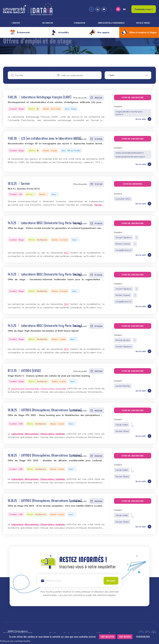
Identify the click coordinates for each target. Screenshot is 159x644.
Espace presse (143, 23)
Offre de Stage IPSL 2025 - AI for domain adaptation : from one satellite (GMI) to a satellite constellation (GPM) (56, 506)
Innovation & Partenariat (111, 23)
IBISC (67, 253)
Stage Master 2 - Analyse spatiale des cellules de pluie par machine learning (49, 376)
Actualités (64, 32)
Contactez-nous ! (144, 9)
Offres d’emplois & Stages (143, 32)
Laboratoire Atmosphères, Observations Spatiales (39, 388)
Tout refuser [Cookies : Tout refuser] (125, 637)
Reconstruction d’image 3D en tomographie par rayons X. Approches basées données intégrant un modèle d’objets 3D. (56, 144)
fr (118, 9)
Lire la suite (141, 119)
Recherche (48, 23)
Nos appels (103, 32)
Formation (79, 23)
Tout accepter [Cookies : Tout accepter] (107, 637)
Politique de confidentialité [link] (15, 641)
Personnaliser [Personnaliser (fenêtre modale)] (143, 637)
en (124, 9)
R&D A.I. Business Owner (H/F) (24, 189)
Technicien (42, 240)
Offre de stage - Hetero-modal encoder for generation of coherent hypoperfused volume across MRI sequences (56, 228)
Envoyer (111, 581)
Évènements (23, 32)
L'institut (16, 23)
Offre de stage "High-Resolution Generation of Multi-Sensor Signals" (44, 331)
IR (38, 109)
